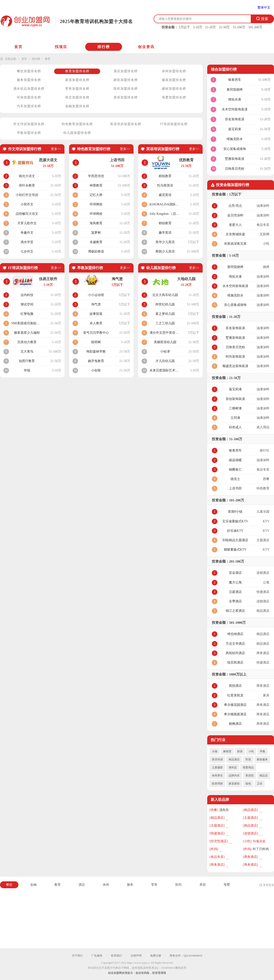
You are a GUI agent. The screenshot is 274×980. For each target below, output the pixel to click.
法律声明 (136, 956)
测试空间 (27, 304)
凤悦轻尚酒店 (235, 653)
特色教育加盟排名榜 (77, 124)
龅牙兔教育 (96, 361)
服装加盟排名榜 (174, 80)
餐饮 (9, 885)
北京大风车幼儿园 (165, 295)
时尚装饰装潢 (235, 357)
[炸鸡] (214, 849)
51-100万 (239, 27)
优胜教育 (186, 160)
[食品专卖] (217, 857)
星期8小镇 (235, 512)
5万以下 (184, 27)
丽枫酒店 (235, 724)
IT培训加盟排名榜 (174, 124)
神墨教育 (96, 185)
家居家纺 (234, 784)
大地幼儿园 (186, 279)
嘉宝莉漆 (235, 129)
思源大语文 (48, 160)
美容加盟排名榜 (126, 97)
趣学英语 (165, 233)
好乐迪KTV (235, 531)
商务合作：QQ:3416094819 (186, 956)
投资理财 (217, 784)
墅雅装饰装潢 (235, 159)
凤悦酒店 (235, 686)
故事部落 (96, 314)
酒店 (82, 885)
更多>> (56, 149)
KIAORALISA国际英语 (165, 204)
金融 (33, 885)
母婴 (227, 885)
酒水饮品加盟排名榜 (29, 89)
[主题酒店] (250, 818)
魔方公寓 (235, 582)
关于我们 (77, 956)
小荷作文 (27, 204)
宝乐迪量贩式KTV (235, 521)
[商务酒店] (250, 857)
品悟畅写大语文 (27, 214)
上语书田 (235, 488)
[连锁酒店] (250, 833)
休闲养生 (217, 776)
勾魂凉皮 (259, 841)
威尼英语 (165, 195)
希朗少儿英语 (165, 251)
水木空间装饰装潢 (235, 109)
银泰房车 (235, 80)
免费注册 (156, 956)
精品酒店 (234, 759)
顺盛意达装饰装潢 (235, 366)
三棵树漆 (235, 408)
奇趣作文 (27, 233)
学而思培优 (96, 176)
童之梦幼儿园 (165, 314)
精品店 (264, 776)
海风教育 (96, 223)
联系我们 (117, 956)
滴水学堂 (27, 242)
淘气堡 (117, 279)
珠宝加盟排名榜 (77, 97)
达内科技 (27, 295)
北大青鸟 (27, 352)
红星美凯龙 (235, 695)
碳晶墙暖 (235, 460)
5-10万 (198, 27)
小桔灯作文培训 (27, 195)
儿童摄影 (217, 767)
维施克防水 (235, 139)
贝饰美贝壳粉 (235, 169)
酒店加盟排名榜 (126, 71)
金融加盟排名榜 (77, 106)
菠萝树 (96, 233)
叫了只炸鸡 (261, 849)
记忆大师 (96, 195)
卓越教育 (96, 242)
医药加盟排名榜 (126, 89)
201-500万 (237, 561)
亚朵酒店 (235, 573)
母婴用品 (248, 767)
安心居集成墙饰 (235, 149)
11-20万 (210, 27)
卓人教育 (96, 323)
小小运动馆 (96, 295)
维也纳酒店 (235, 634)
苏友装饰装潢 (235, 119)
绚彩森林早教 (96, 352)
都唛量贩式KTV (235, 550)
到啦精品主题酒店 (235, 540)
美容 (203, 885)
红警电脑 (27, 314)
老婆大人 (235, 225)
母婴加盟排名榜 (174, 97)
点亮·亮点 (235, 206)
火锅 (215, 751)
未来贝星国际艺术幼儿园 (165, 370)
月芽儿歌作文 (27, 223)
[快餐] (214, 810)
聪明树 (96, 342)
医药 (178, 885)
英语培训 (217, 759)
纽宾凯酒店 (235, 662)
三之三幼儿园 (165, 323)
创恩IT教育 (27, 361)
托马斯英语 (165, 185)
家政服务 (262, 759)
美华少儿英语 (165, 242)
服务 (130, 885)
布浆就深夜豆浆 (235, 244)
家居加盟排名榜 (77, 80)
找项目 (61, 47)
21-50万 (224, 27)
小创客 (96, 370)
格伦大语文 (27, 176)
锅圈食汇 (235, 470)
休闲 (106, 885)
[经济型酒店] (219, 841)
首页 (18, 47)
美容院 (250, 776)
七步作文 (27, 251)
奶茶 (240, 751)
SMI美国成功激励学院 (27, 323)
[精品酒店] (250, 810)
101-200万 (255, 27)
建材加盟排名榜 (174, 89)
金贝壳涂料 (235, 215)
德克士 (235, 479)
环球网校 (96, 204)
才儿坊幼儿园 (165, 361)
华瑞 (27, 370)
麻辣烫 (227, 751)
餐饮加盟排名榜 (29, 71)
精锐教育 (165, 176)
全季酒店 (235, 601)
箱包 (248, 784)
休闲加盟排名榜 (174, 71)
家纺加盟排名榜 (126, 80)
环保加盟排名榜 (29, 97)
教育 (48, 59)
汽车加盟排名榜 (29, 106)
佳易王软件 (48, 279)
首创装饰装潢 (235, 399)
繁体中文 (264, 7)
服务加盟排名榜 (29, 80)
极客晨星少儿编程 (27, 333)
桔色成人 (235, 427)
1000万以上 (238, 674)
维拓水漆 (235, 99)
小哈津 (165, 352)
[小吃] (247, 841)
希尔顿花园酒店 (235, 705)
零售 (154, 885)
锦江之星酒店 (235, 611)
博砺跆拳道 (96, 251)
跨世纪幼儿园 (165, 304)
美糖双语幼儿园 (165, 342)
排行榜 (104, 47)
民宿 (248, 759)
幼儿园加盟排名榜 (77, 133)
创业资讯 (146, 47)
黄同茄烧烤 (235, 90)
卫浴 (259, 784)
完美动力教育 (27, 342)
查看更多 (268, 885)
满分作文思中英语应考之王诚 (165, 333)
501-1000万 (238, 623)
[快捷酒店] (217, 833)
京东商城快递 (235, 234)
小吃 (251, 751)
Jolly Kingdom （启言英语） (165, 214)
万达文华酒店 (235, 644)
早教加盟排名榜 (29, 133)
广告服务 (97, 956)
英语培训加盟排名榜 (126, 124)
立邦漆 (235, 418)
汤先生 (224, 810)
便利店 (233, 767)
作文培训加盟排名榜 (29, 124)
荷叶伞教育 (27, 185)
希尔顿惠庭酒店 (235, 714)
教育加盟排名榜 (77, 71)
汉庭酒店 (235, 592)
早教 (262, 751)
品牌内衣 (234, 776)
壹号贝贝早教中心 (96, 333)
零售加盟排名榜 (77, 89)
